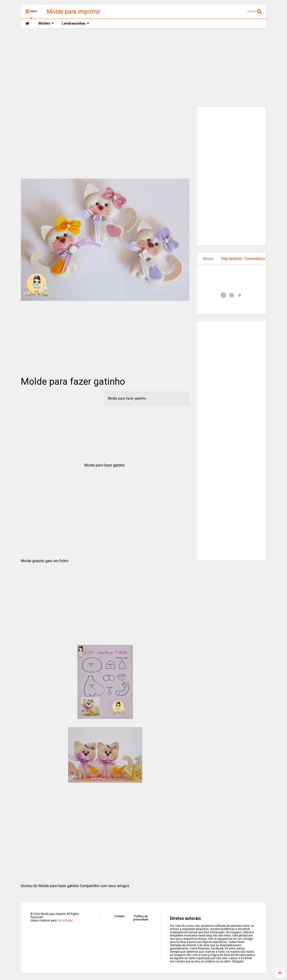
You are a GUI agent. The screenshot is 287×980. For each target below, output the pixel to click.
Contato (120, 916)
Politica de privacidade (141, 918)
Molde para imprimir (74, 12)
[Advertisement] (144, 67)
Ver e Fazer (65, 920)
